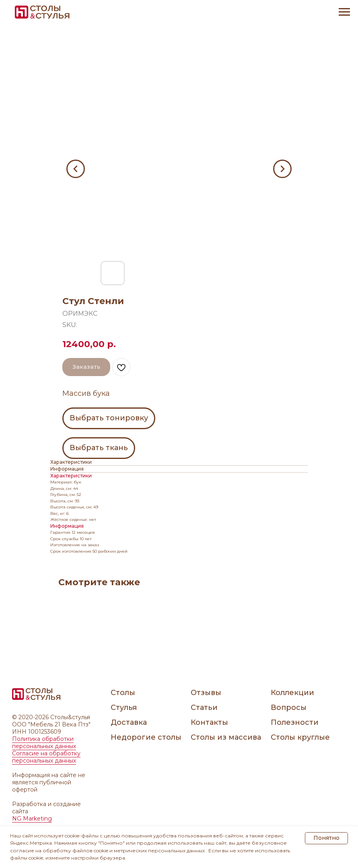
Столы (123, 693)
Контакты (209, 722)
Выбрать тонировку (109, 418)
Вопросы (289, 708)
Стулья (124, 708)
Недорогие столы (146, 737)
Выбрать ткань (99, 448)
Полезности (295, 722)
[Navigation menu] (344, 12)
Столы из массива (226, 737)
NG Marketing (32, 819)
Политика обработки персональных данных (44, 743)
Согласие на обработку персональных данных (46, 757)
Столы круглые (300, 737)
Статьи (204, 708)
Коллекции (292, 693)
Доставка (129, 722)
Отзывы (206, 693)
